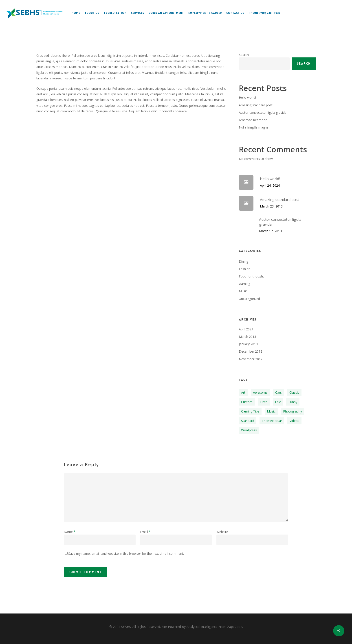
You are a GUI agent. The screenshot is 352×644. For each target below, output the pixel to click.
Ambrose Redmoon (253, 120)
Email (145, 532)
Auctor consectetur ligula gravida (263, 112)
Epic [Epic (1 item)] (278, 402)
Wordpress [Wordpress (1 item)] (249, 430)
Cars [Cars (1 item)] (278, 392)
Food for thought (251, 276)
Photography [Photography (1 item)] (293, 411)
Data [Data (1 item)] (264, 402)
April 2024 (246, 329)
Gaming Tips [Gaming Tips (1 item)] (250, 411)
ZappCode (235, 627)
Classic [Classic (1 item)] (294, 392)
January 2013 (248, 344)
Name (70, 532)
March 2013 (247, 337)
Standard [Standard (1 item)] (248, 421)
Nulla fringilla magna (254, 127)
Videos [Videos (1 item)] (294, 421)
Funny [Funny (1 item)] (293, 402)
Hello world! (247, 97)
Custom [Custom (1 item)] (247, 402)
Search (244, 55)
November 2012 (251, 359)
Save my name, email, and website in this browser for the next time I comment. (126, 553)
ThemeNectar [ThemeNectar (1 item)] (272, 421)
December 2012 (251, 351)
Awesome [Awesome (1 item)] (260, 392)
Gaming (244, 284)
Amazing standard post (256, 105)
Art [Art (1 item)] (243, 392)
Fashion (245, 269)
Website (222, 532)
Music (243, 291)
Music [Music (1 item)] (271, 411)
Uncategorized (249, 299)
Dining (243, 261)
